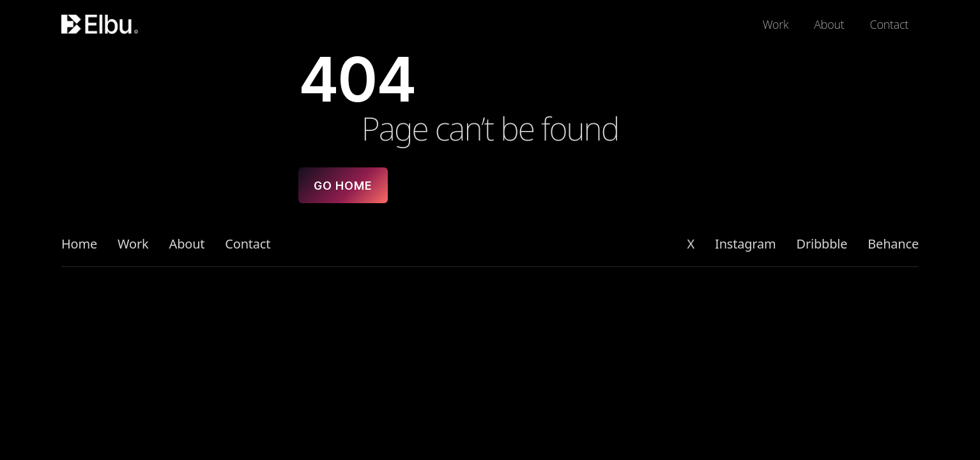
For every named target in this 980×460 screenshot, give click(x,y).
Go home (343, 186)
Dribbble (822, 244)
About (829, 24)
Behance (893, 244)
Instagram (745, 244)
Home (79, 244)
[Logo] (107, 24)
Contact (889, 24)
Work (776, 24)
